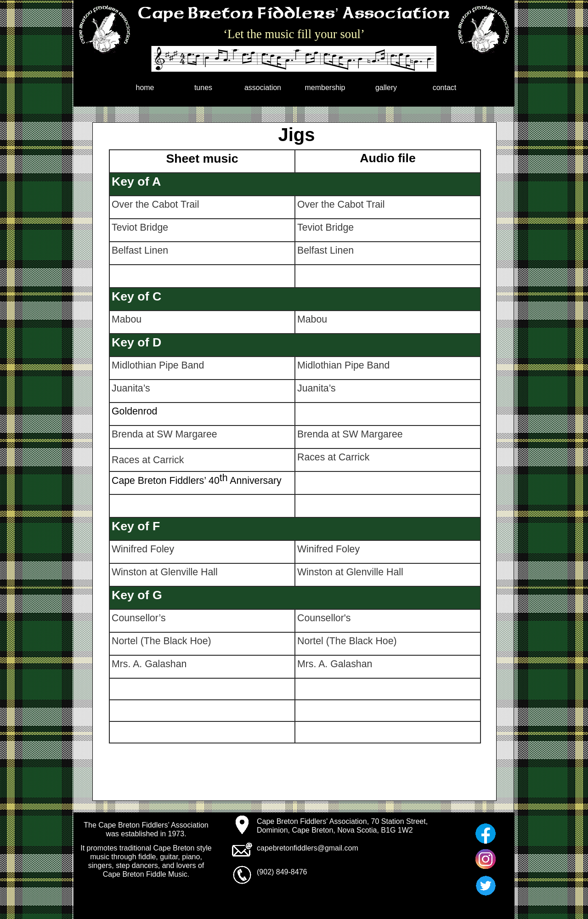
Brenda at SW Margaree (164, 434)
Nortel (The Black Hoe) (161, 641)
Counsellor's (324, 618)
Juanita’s (131, 388)
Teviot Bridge (140, 227)
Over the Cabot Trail (155, 204)
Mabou (127, 319)
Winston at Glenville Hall (165, 572)
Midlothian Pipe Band (158, 365)
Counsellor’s (139, 618)
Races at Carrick (148, 460)
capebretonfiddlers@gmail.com (308, 848)
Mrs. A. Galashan (149, 664)
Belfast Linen (140, 250)
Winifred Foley (143, 549)
